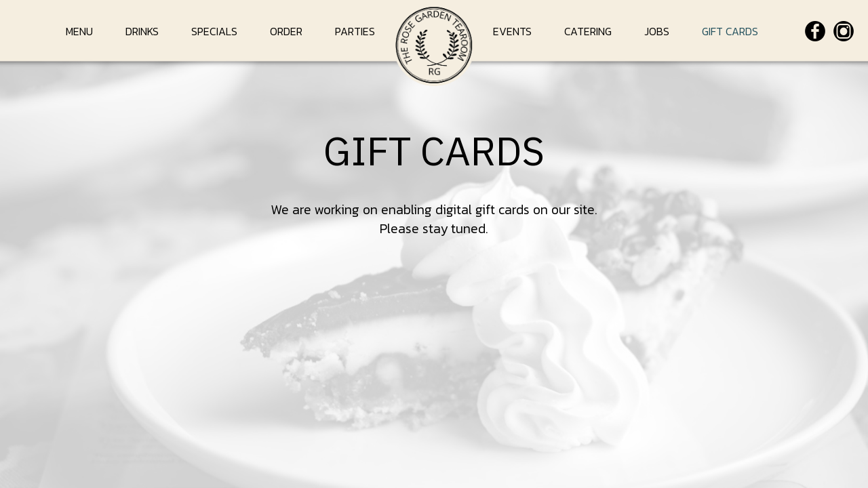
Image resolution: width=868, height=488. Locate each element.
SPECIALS (216, 31)
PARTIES (355, 31)
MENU (81, 31)
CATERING (589, 31)
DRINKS (143, 31)
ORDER (288, 31)
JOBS (658, 31)
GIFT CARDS (730, 31)
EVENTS (514, 31)
